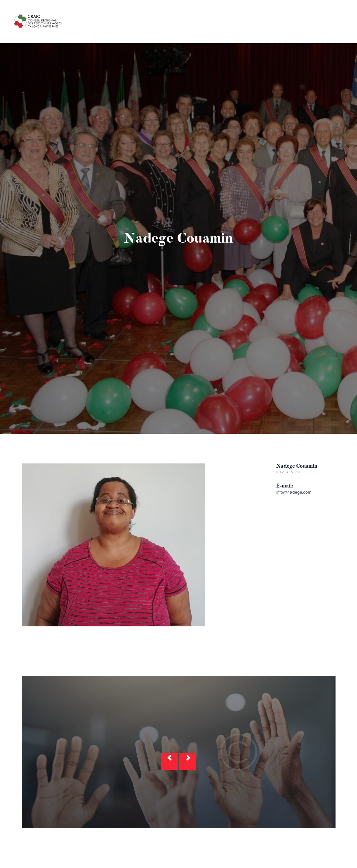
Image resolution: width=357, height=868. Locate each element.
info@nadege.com (294, 492)
